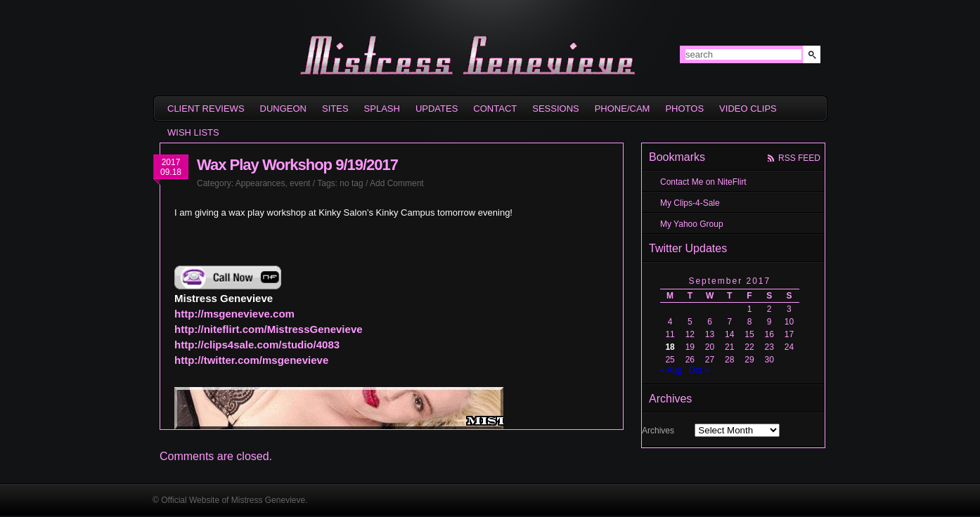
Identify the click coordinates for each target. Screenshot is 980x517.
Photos (684, 109)
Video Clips (748, 109)
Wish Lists (193, 132)
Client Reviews (206, 109)
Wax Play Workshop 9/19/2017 (297, 165)
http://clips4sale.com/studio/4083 (257, 345)
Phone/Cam (623, 109)
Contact (495, 109)
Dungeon (283, 109)
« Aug (671, 370)
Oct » (699, 370)
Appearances (260, 183)
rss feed (799, 158)
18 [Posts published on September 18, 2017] (670, 347)
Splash (382, 109)
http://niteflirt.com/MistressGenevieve (269, 329)
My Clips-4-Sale (690, 203)
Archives (658, 431)
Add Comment (397, 183)
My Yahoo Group (692, 224)
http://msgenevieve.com (234, 314)
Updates (437, 109)
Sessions (555, 109)
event (300, 183)
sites (335, 109)
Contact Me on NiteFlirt (703, 182)
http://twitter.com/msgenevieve (251, 360)
